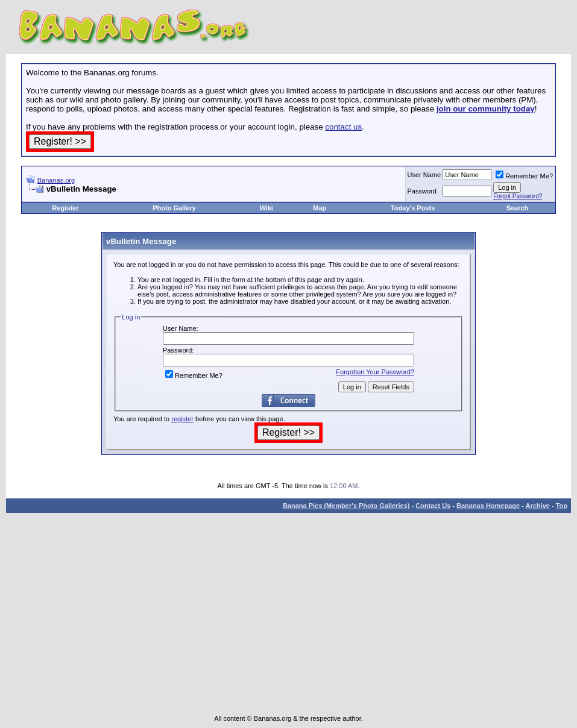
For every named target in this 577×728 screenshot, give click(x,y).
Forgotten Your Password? (375, 372)
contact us (343, 127)
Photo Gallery (174, 208)
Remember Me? (524, 176)
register (182, 419)
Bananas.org (56, 180)
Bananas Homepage (488, 506)
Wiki (266, 208)
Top (562, 506)
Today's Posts (413, 208)
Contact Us (433, 506)
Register (65, 208)
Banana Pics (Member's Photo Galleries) (346, 506)
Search (518, 208)
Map (320, 208)
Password (422, 191)
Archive (538, 506)
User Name (424, 175)
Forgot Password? (518, 196)
